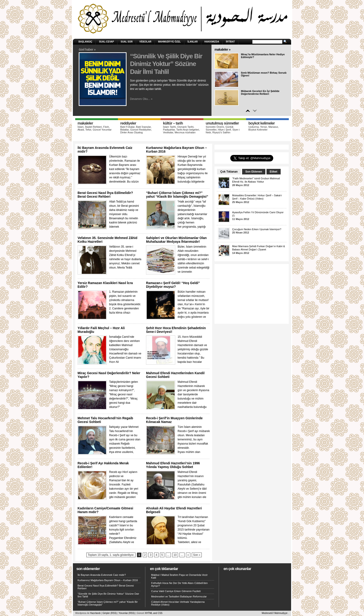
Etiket (274, 172)
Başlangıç (85, 42)
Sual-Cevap (106, 42)
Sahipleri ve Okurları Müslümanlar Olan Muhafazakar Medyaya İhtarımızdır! (176, 240)
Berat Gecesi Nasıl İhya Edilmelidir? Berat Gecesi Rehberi (105, 195)
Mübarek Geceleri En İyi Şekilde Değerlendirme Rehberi (260, 92)
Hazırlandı (95, 613)
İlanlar (193, 42)
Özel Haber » (87, 49)
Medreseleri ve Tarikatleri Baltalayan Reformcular (179, 596)
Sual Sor (127, 42)
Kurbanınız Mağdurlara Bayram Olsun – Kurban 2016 (108, 580)
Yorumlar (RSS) (127, 613)
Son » (197, 555)
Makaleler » (223, 49)
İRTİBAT (230, 42)
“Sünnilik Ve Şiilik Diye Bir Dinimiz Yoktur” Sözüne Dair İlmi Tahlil (166, 64)
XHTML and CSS (153, 613)
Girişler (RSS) (110, 613)
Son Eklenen (254, 172)
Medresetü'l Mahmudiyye (275, 613)
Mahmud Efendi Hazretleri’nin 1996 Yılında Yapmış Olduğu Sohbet (173, 465)
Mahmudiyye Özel (169, 42)
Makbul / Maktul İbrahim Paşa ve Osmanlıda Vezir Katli (179, 576)
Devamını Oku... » (141, 99)
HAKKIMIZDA (212, 42)
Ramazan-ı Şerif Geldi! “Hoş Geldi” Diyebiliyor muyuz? (173, 285)
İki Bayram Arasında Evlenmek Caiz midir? (102, 575)
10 (175, 555)
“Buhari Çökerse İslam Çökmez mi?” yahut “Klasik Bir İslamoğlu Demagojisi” (177, 195)
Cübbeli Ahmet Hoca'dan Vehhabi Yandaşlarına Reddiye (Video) (178, 603)
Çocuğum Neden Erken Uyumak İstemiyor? (257, 229)
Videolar (145, 42)
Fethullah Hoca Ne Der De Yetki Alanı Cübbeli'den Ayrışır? (179, 584)
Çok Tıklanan (229, 172)
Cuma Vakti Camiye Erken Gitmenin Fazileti (176, 591)
